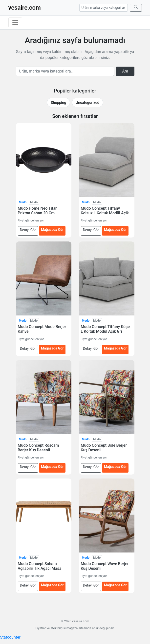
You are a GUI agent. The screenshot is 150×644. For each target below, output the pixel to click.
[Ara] (136, 8)
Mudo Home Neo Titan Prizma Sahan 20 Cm (38, 211)
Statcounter (10, 637)
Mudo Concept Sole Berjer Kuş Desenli (104, 448)
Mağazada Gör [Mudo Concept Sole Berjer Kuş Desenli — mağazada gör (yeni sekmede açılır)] (115, 467)
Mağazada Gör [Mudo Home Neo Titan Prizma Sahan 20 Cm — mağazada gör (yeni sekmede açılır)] (52, 230)
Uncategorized (87, 103)
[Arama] (104, 8)
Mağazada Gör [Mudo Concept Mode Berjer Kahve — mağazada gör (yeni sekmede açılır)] (52, 348)
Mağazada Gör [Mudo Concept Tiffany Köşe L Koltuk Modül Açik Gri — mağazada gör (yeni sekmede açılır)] (115, 348)
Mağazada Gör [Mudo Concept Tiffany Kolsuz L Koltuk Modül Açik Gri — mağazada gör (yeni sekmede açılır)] (115, 230)
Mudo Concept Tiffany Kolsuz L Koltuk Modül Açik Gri (105, 211)
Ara (125, 71)
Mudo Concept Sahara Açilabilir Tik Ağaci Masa (40, 566)
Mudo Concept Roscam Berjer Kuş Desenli (38, 448)
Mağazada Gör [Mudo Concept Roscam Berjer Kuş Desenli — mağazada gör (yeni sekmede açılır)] (52, 467)
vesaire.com (25, 8)
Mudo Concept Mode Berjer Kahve (42, 329)
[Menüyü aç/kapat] (15, 22)
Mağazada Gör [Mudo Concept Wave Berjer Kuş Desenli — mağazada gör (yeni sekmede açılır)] (115, 585)
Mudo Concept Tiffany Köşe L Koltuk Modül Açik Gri (105, 329)
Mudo (23, 202)
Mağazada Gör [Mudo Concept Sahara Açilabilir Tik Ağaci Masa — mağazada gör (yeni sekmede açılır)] (52, 585)
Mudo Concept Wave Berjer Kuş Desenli (105, 566)
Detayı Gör (28, 230)
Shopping (58, 103)
